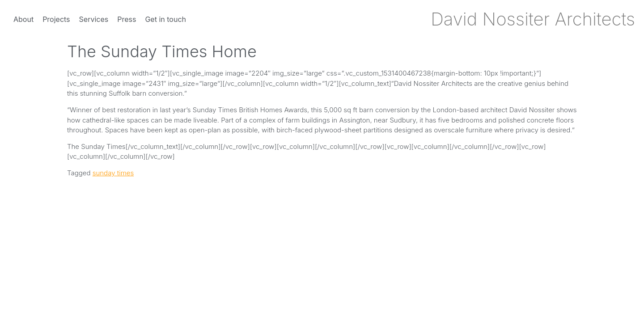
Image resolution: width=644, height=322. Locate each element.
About (23, 19)
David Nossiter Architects (533, 19)
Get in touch (165, 19)
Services (94, 19)
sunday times (113, 173)
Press (127, 19)
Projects (56, 19)
